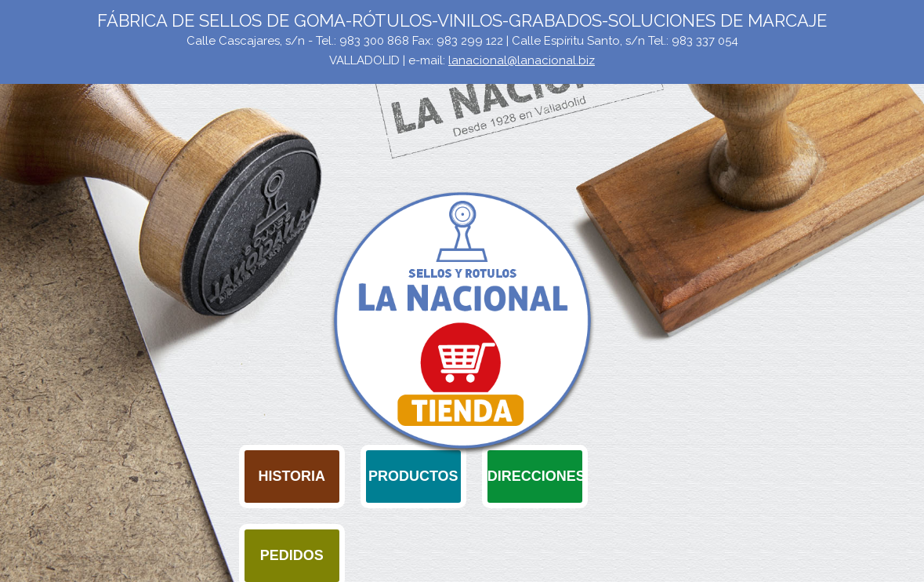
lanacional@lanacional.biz (522, 60)
